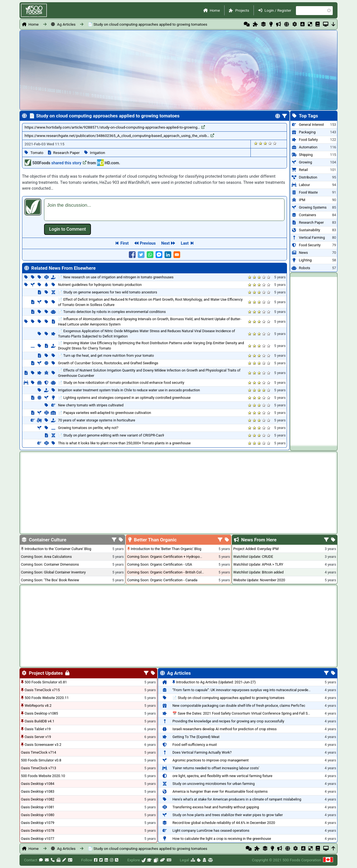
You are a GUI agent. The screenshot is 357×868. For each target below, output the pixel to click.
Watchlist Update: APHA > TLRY (258, 564)
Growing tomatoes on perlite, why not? (88, 428)
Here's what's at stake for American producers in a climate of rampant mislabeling (237, 799)
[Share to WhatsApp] (150, 255)
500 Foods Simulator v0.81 (46, 682)
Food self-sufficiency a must (195, 745)
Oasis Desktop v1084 (38, 784)
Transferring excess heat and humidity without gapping (216, 807)
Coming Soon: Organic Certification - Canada (162, 580)
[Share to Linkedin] (168, 255)
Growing (306, 162)
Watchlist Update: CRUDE (253, 557)
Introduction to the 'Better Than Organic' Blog (166, 549)
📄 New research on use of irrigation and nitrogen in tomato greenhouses (116, 277)
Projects (242, 10)
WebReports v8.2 (38, 706)
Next (165, 243)
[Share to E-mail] (177, 255)
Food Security (310, 245)
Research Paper (67, 153)
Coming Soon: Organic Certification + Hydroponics (167, 557)
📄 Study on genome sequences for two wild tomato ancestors (108, 292)
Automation (308, 147)
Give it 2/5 (261, 143)
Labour (305, 185)
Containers (308, 215)
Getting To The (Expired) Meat (196, 737)
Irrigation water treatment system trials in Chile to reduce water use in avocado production (129, 390)
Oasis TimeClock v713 (38, 768)
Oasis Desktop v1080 (38, 815)
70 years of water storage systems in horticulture (97, 420)
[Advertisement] (314, 361)
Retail (303, 170)
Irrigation (98, 153)
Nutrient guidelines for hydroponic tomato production (100, 285)
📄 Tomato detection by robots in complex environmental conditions (112, 312)
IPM (302, 200)
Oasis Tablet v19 (38, 729)
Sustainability (310, 230)
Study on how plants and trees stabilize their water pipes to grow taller (228, 815)
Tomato (37, 153)
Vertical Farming (312, 238)
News (303, 253)
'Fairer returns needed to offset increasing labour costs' (216, 768)
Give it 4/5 (270, 143)
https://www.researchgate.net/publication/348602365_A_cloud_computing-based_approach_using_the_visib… (119, 136)
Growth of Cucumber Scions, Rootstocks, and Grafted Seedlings (108, 363)
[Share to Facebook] (132, 255)
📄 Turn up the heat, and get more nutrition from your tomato (106, 355)
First (125, 243)
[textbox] (164, 210)
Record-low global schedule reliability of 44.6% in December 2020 (224, 823)
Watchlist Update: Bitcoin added (258, 572)
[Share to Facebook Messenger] (159, 255)
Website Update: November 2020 (259, 580)
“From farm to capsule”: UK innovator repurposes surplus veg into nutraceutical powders (242, 690)
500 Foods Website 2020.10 (43, 776)
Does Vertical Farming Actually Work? (202, 752)
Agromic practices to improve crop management (210, 760)
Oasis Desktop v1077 (38, 839)
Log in (67, 229)
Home (215, 10)
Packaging (307, 132)
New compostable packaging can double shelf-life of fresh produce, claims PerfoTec (239, 706)
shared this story (69, 163)
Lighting (305, 260)
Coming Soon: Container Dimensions (50, 564)
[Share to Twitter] (141, 255)
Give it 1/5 (256, 143)
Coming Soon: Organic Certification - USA (160, 564)
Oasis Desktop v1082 (38, 799)
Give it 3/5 (265, 143)
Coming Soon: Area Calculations (46, 557)
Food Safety (308, 140)
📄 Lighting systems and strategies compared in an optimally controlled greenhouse (124, 398)
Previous (148, 243)
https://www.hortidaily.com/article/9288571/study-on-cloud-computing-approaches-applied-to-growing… (115, 127)
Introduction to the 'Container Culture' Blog (58, 549)
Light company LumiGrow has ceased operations (211, 830)
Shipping (306, 155)
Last (185, 243)
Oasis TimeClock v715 (42, 690)
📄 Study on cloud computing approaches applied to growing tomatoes (148, 24)
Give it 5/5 (275, 143)
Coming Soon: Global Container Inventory (53, 572)
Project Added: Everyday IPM (256, 549)
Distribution (308, 177)
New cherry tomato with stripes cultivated (91, 405)
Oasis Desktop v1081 (38, 807)
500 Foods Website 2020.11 (47, 698)
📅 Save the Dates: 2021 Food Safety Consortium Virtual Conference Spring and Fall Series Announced (253, 713)
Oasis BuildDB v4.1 (39, 721)
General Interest (312, 125)
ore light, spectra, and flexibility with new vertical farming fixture (222, 776)
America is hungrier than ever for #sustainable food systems (220, 791)
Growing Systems (313, 207)
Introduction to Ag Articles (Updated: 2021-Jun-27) (216, 682)
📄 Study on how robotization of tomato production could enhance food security (121, 383)
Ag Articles (66, 24)
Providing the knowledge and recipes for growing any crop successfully (228, 721)
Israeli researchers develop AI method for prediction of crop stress (225, 729)
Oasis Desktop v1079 (38, 823)
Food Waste (308, 192)
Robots (305, 268)
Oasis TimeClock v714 (38, 752)
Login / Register (278, 10)
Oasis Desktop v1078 (38, 830)
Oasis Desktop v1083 (38, 791)
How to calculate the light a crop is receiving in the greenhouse (222, 839)
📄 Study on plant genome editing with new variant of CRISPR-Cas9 (111, 435)
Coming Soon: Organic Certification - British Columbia (169, 572)
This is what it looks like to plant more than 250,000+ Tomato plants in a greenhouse (124, 443)
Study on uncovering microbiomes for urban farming (214, 784)
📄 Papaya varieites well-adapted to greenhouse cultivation (104, 413)
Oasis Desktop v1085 (41, 713)
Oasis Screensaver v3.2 (43, 745)
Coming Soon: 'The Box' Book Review (50, 580)
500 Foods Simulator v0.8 (41, 760)
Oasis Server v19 (38, 737)
